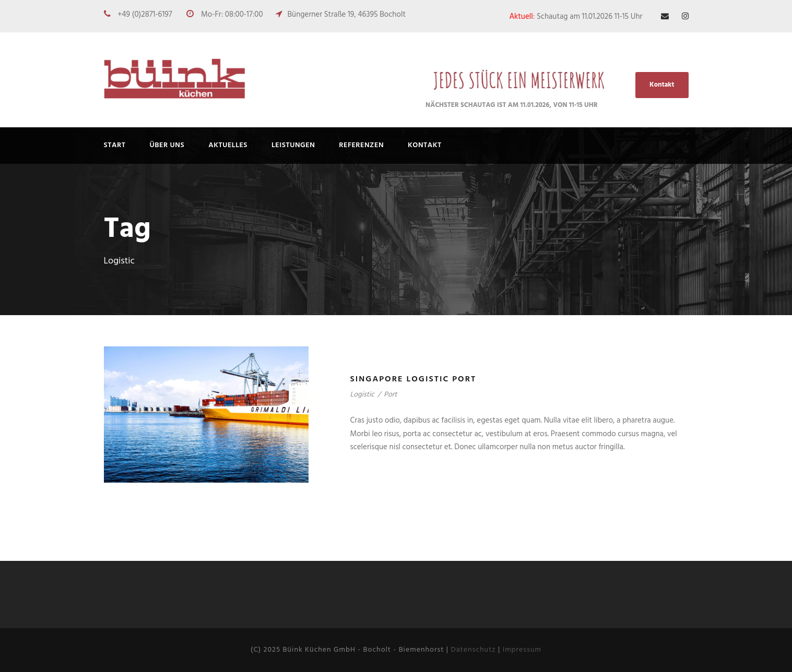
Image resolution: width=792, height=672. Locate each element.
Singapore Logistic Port (413, 379)
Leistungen (293, 145)
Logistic (362, 395)
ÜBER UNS (167, 145)
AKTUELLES (228, 145)
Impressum (522, 650)
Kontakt (662, 85)
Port (390, 395)
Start (115, 145)
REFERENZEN (361, 145)
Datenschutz (473, 650)
